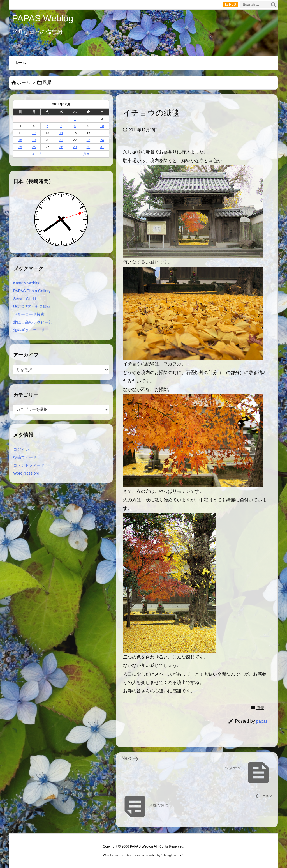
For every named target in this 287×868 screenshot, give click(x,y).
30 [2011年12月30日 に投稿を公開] (88, 147)
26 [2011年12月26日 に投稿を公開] (34, 147)
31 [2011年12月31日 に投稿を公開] (102, 147)
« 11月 (37, 154)
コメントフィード (29, 465)
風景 (47, 83)
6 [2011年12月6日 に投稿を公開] (48, 126)
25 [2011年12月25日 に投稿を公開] (20, 147)
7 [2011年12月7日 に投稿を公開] (61, 126)
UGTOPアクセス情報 (32, 307)
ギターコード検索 (29, 314)
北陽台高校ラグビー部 (33, 322)
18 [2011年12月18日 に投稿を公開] (20, 140)
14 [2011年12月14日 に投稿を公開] (61, 133)
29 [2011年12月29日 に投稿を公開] (75, 147)
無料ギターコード (29, 330)
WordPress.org (26, 473)
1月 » (85, 154)
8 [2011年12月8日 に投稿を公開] (75, 126)
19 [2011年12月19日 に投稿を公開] (34, 140)
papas (262, 721)
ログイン (21, 450)
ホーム (24, 83)
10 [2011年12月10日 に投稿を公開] (102, 126)
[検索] (274, 5)
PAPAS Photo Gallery (32, 291)
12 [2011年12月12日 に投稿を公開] (34, 133)
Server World (25, 299)
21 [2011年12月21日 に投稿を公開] (61, 140)
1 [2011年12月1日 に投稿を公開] (75, 119)
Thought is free (172, 855)
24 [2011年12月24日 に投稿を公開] (102, 140)
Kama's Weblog (27, 283)
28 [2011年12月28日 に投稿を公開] (61, 147)
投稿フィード (25, 457)
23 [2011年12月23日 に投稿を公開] (88, 140)
